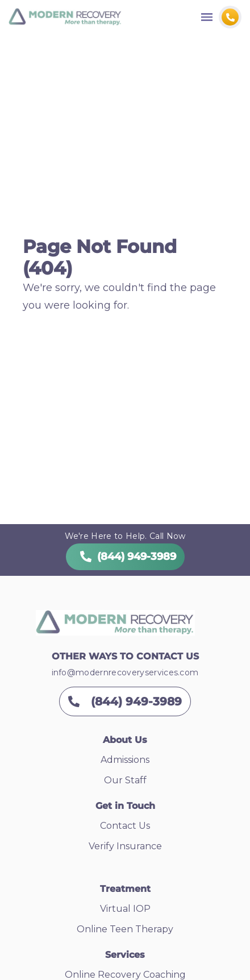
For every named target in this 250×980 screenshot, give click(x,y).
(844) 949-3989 (125, 557)
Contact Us (125, 826)
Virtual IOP (125, 909)
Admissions (125, 760)
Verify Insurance (125, 846)
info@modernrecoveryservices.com (125, 672)
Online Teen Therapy (125, 929)
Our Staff (125, 780)
